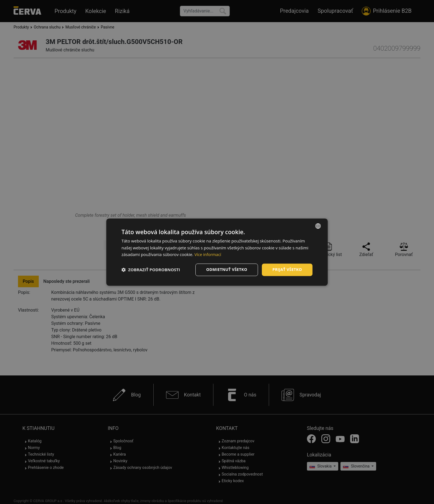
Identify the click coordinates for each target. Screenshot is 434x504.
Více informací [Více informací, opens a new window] (208, 255)
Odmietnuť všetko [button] (227, 269)
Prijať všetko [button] (287, 269)
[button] (151, 270)
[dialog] (217, 252)
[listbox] (318, 226)
